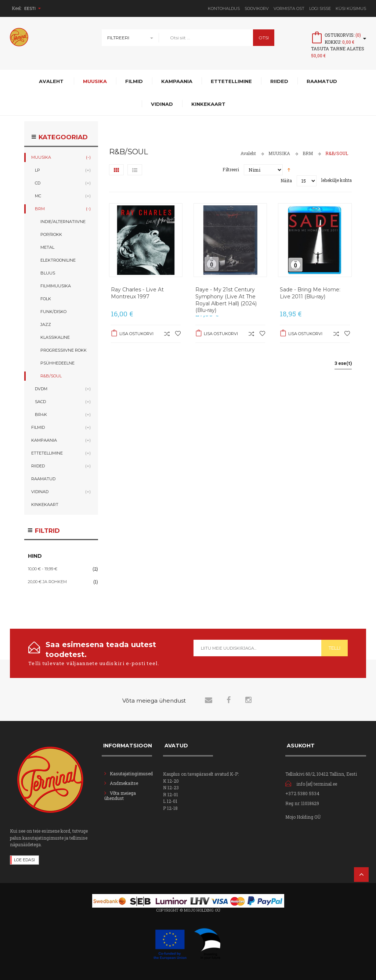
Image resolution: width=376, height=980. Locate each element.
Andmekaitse (124, 783)
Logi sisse (320, 8)
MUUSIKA (279, 153)
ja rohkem (47, 582)
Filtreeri (118, 38)
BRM (308, 153)
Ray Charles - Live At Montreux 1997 (137, 293)
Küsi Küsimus (351, 8)
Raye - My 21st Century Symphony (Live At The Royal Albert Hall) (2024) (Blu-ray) (226, 300)
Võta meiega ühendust (120, 796)
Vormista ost (289, 8)
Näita (286, 180)
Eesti (32, 8)
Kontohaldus (224, 8)
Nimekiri (135, 170)
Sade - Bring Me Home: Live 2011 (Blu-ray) (310, 293)
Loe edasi (24, 860)
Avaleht (248, 153)
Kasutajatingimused (131, 773)
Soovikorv (257, 8)
